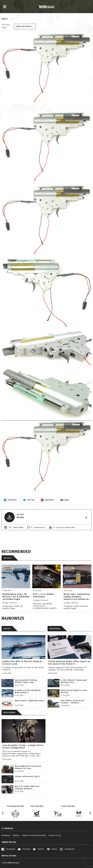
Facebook (8, 849)
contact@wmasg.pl (11, 863)
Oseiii (4, 28)
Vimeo (52, 849)
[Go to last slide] (3, 813)
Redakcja (6, 835)
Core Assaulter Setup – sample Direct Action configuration (23, 747)
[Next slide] (90, 813)
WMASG (5, 19)
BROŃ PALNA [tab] (55, 629)
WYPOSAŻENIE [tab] (9, 713)
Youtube (24, 849)
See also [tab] (8, 558)
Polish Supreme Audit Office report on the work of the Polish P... (69, 663)
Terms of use (55, 835)
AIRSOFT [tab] (7, 629)
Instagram (67, 849)
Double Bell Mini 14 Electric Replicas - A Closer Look (23, 663)
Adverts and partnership (34, 835)
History (16, 835)
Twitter (39, 849)
